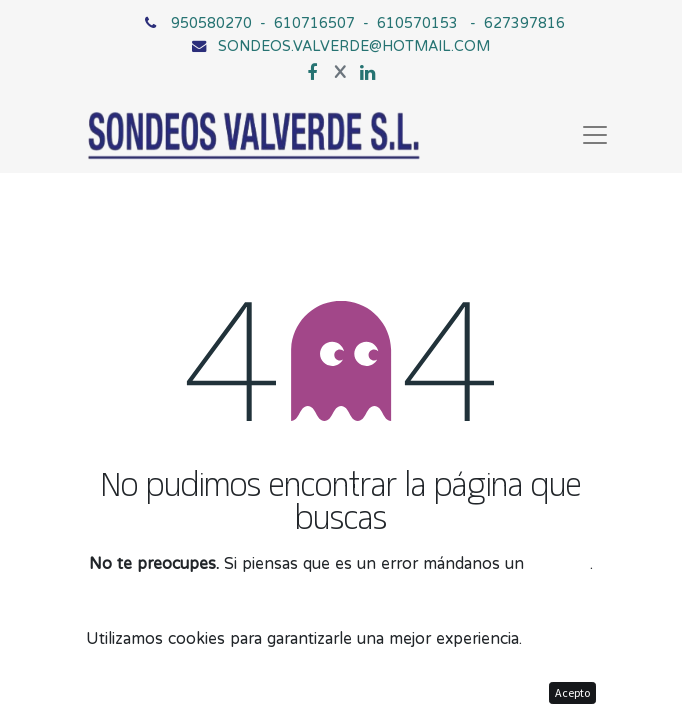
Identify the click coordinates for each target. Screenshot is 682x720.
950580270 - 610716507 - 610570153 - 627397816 (368, 22)
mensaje (559, 563)
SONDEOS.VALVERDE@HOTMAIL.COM (354, 45)
